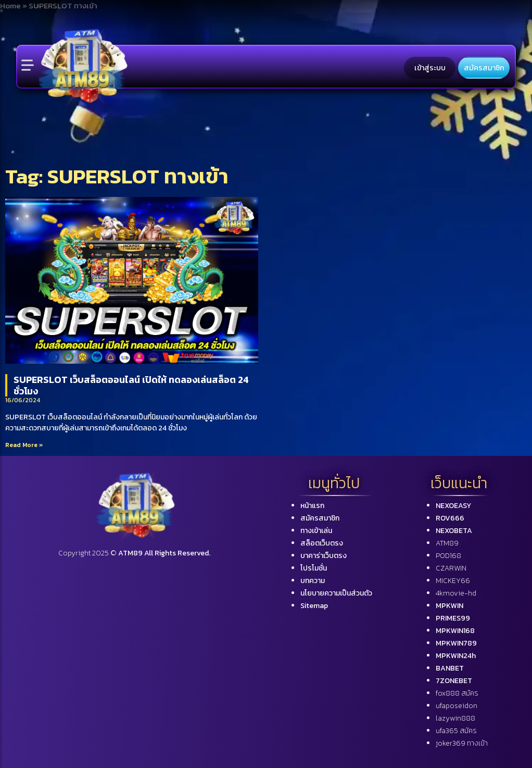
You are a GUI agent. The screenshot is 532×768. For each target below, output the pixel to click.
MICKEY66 (453, 581)
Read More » (24, 445)
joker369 (462, 743)
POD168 (448, 556)
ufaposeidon (457, 706)
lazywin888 (455, 718)
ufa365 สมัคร (456, 731)
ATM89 (447, 543)
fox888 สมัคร (457, 693)
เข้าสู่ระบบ (430, 68)
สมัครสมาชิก (484, 68)
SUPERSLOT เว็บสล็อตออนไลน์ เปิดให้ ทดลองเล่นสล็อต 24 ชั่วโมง (131, 385)
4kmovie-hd (456, 593)
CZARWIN (451, 568)
